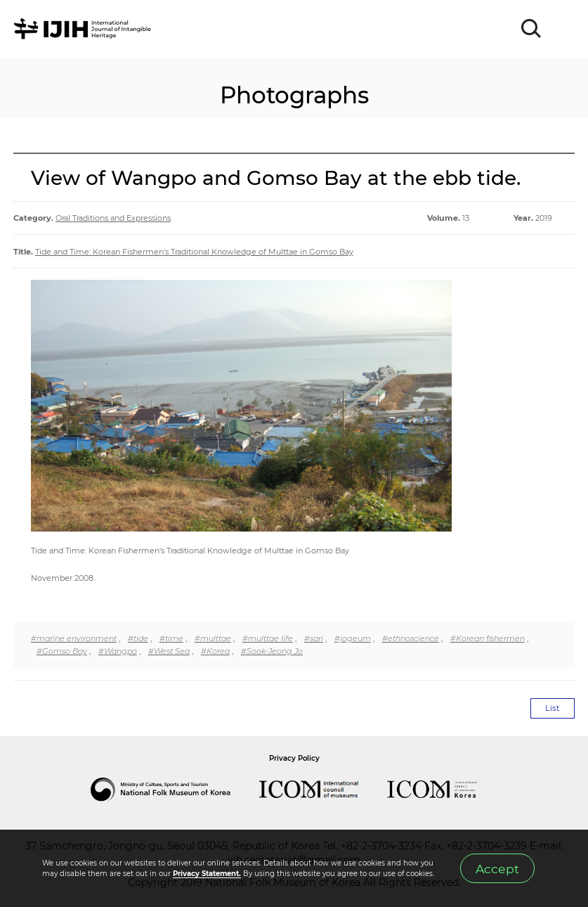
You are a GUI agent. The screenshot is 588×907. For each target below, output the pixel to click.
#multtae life (268, 638)
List (553, 708)
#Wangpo (118, 651)
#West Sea (169, 651)
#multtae (213, 638)
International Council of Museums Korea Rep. (446, 790)
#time (171, 638)
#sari (314, 638)
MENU (563, 29)
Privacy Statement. (207, 874)
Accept (497, 869)
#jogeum (353, 638)
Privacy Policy (294, 758)
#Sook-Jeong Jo (272, 651)
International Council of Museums (323, 790)
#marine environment (74, 638)
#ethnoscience (411, 638)
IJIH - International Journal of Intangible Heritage (85, 29)
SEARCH (532, 29)
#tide (138, 638)
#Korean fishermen (488, 638)
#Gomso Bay (62, 651)
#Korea (215, 651)
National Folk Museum (175, 790)
